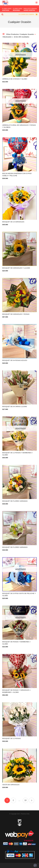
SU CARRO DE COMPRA (26, 14)
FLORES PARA (7, 9)
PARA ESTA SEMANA (30, 9)
